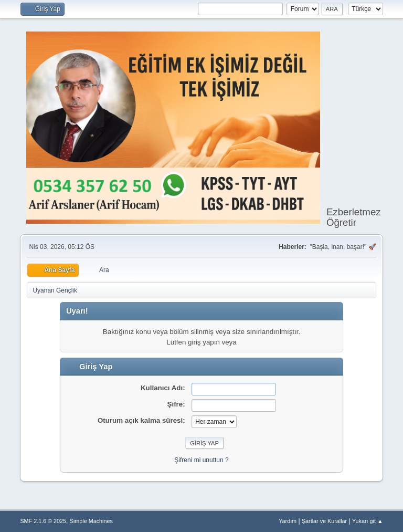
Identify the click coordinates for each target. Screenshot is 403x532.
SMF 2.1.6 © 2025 (43, 521)
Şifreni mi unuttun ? (201, 460)
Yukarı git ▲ (368, 521)
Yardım (288, 521)
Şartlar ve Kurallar (324, 521)
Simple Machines (91, 521)
